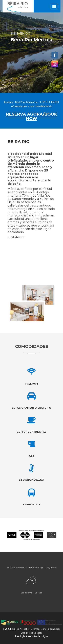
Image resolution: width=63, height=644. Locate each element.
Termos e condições (50, 629)
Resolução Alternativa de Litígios (32, 637)
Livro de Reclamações (32, 633)
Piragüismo (51, 567)
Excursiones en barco (17, 567)
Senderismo (27, 593)
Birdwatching (36, 567)
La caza (38, 593)
